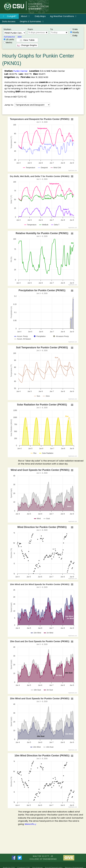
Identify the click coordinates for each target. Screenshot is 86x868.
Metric (9, 42)
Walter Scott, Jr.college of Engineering (43, 858)
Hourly (76, 32)
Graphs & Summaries (32, 21)
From (30, 29)
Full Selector (9, 37)
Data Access (9, 21)
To (52, 29)
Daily (75, 35)
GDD (20, 37)
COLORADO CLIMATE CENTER (39, 5)
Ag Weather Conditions (64, 16)
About (26, 16)
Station (7, 29)
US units (10, 39)
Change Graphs (27, 45)
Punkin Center (21, 71)
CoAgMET (9, 16)
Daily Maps (40, 16)
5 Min (75, 29)
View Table (27, 40)
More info (31, 824)
